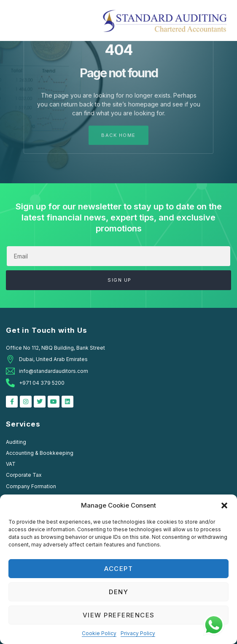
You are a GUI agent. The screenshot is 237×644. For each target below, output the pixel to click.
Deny (118, 592)
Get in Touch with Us (47, 330)
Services (23, 424)
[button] (224, 505)
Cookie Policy (99, 633)
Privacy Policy (138, 633)
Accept (118, 569)
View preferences (119, 615)
